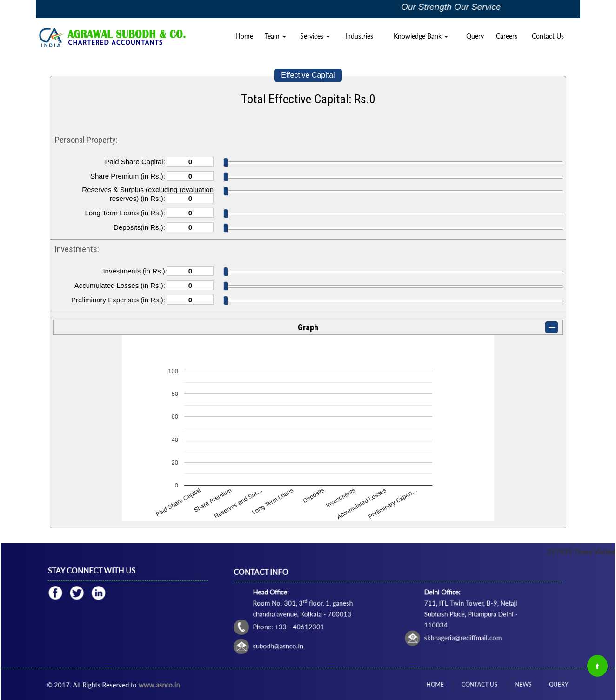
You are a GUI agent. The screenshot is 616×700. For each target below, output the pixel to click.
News (512, 684)
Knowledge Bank (421, 36)
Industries (359, 36)
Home (244, 36)
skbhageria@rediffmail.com (442, 627)
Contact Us (548, 36)
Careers (507, 36)
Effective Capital (308, 75)
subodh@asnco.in (317, 633)
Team (275, 36)
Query (475, 36)
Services (315, 36)
